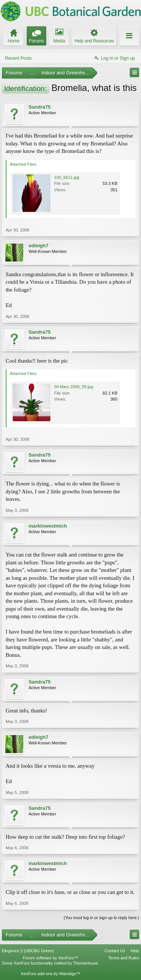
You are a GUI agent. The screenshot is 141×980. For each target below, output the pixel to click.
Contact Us (115, 951)
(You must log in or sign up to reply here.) (101, 918)
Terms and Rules (124, 958)
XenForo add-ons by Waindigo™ (51, 974)
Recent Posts (18, 58)
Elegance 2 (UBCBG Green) (28, 951)
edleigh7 (39, 246)
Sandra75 (40, 107)
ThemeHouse (85, 963)
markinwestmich (48, 526)
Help (135, 951)
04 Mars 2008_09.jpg (74, 387)
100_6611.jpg (67, 177)
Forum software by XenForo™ (51, 958)
